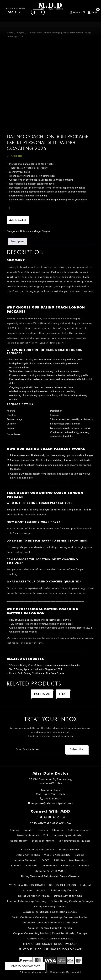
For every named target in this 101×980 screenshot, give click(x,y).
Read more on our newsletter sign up (50, 736)
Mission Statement (26, 860)
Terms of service (69, 849)
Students (16, 866)
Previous (42, 694)
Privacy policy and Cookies (38, 849)
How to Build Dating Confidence (27, 673)
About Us (32, 866)
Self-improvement (79, 830)
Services (42, 890)
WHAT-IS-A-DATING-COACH (27, 885)
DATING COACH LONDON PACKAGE (50, 939)
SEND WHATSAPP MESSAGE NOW (51, 823)
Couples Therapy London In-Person (50, 928)
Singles (20, 33)
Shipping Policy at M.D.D (50, 871)
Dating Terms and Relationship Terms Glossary (50, 876)
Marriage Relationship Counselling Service (50, 912)
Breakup (43, 830)
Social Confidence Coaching (29, 917)
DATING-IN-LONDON (63, 885)
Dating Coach (28, 665)
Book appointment (43, 841)
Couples (28, 830)
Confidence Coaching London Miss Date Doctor (50, 923)
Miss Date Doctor (64, 972)
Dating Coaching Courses (50, 906)
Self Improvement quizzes (75, 841)
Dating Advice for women (34, 896)
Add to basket (18, 220)
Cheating (58, 830)
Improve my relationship (68, 835)
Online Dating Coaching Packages (72, 901)
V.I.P (46, 835)
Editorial (86, 885)
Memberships (77, 860)
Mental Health (18, 841)
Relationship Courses (64, 890)
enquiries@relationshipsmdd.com (50, 803)
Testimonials (49, 866)
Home (10, 33)
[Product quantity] (11, 208)
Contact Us (68, 866)
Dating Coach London (37, 272)
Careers (79, 855)
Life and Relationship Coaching (27, 901)
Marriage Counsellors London (70, 917)
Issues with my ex (28, 835)
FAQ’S (46, 860)
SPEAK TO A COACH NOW (25, 966)
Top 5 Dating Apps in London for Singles (31, 669)
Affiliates (59, 860)
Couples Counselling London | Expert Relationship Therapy (50, 933)
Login (75, 12)
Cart (92, 12)
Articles (28, 890)
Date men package (30, 231)
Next (63, 694)
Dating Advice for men (68, 896)
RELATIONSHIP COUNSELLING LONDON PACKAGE (50, 949)
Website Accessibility (57, 855)
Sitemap (84, 866)
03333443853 (51, 799)
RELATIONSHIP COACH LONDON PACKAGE (50, 944)
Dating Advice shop (28, 855)
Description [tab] (18, 241)
